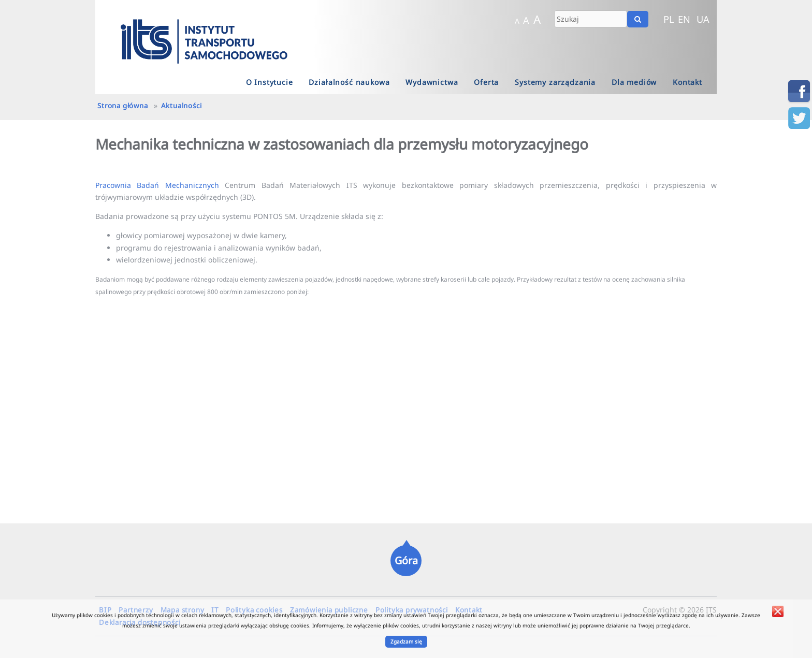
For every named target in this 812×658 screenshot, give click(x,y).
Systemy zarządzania (555, 82)
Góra (406, 560)
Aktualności (182, 106)
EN (684, 19)
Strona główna (122, 106)
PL (669, 19)
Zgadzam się (406, 641)
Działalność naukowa (349, 82)
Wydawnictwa (432, 82)
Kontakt (687, 82)
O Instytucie (270, 82)
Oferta (486, 82)
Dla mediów (634, 82)
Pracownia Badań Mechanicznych (157, 185)
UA (703, 19)
